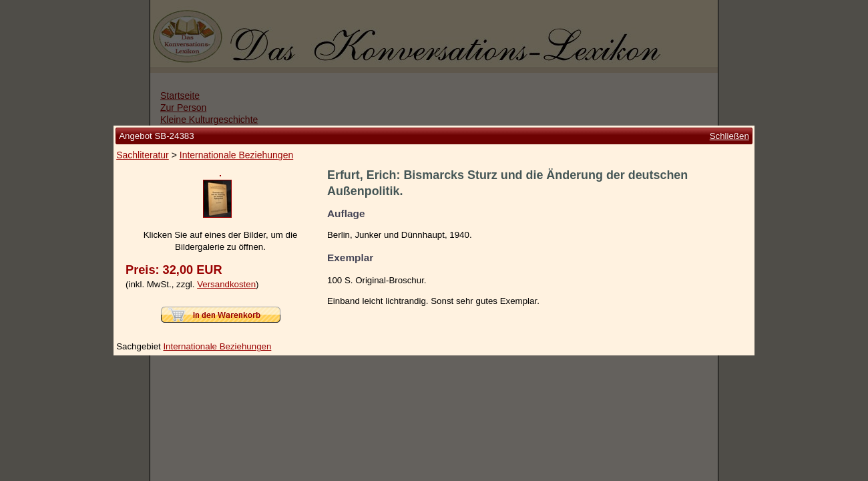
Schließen (729, 82)
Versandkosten (226, 338)
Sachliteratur (143, 102)
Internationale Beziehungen (236, 102)
